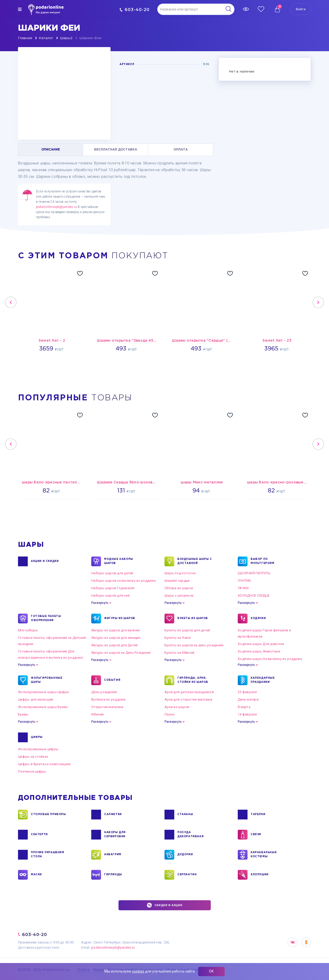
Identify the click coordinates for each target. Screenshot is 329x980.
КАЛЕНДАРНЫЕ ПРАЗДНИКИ (263, 680)
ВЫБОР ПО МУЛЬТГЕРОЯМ (263, 561)
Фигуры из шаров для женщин (116, 638)
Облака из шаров (179, 588)
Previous (11, 302)
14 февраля (247, 714)
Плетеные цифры (32, 771)
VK (293, 942)
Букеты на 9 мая (178, 638)
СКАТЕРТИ (39, 835)
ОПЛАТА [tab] (181, 150)
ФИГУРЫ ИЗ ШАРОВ (120, 619)
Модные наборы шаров (119, 561)
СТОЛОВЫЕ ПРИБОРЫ (48, 815)
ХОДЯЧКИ (258, 619)
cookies (138, 971)
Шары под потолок (180, 573)
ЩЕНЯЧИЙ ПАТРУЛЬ (254, 573)
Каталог (46, 38)
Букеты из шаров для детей (187, 630)
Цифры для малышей (35, 699)
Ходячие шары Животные (259, 651)
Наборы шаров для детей (112, 573)
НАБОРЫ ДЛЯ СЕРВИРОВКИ (115, 835)
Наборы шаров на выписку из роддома (124, 581)
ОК (211, 971)
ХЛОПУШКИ (260, 875)
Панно (170, 714)
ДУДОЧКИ (185, 855)
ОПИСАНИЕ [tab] (51, 150)
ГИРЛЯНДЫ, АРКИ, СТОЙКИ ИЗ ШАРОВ (193, 680)
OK (306, 942)
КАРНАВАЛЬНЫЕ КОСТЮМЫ (264, 855)
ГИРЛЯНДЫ (113, 875)
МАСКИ (36, 875)
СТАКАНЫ (185, 815)
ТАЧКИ (243, 588)
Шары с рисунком (179, 595)
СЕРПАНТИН (187, 875)
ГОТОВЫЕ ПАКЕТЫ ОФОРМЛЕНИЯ (46, 619)
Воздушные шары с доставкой (195, 561)
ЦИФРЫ (37, 737)
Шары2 (66, 38)
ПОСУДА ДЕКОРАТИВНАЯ (190, 835)
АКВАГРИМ (113, 855)
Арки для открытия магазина (189, 699)
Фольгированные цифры (38, 749)
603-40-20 (135, 10)
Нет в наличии (242, 72)
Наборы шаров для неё (110, 595)
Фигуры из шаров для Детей (115, 645)
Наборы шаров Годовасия (113, 588)
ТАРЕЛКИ (258, 815)
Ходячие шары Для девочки (261, 644)
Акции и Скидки (45, 561)
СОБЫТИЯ (112, 680)
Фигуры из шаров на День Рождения (121, 653)
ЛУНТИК (244, 581)
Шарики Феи (90, 38)
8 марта (244, 707)
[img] (20, 9)
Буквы (23, 714)
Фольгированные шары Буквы (43, 707)
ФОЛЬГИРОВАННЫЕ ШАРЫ (47, 680)
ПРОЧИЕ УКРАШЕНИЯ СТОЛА (48, 855)
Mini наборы (28, 630)
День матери (248, 699)
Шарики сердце (177, 581)
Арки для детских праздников (189, 692)
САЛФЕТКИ (113, 815)
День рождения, (104, 692)
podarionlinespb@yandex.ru (56, 207)
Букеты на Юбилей (179, 653)
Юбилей (98, 714)
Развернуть (100, 603)
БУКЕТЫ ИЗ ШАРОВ (193, 619)
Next (318, 302)
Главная (25, 38)
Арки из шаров (177, 707)
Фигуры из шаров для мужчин (116, 630)
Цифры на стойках (33, 757)
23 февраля (247, 692)
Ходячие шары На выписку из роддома (270, 659)
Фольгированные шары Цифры (44, 692)
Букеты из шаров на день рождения (194, 645)
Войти (301, 9)
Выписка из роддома (108, 699)
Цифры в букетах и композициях (44, 764)
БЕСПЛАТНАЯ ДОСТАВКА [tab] (116, 150)
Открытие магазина (107, 707)
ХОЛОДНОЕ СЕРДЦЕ (254, 595)
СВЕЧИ (256, 835)
